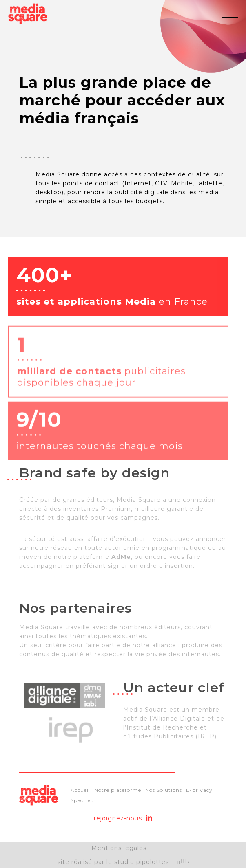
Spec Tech (84, 800)
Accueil (80, 790)
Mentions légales (119, 848)
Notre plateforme (118, 790)
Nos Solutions (164, 790)
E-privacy (199, 790)
